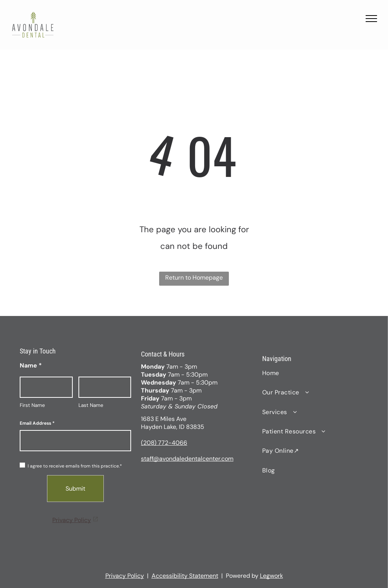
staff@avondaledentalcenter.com (187, 459)
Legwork (271, 576)
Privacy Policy (72, 520)
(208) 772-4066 (164, 443)
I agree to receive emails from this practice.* (71, 466)
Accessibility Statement (185, 576)
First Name (32, 405)
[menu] (371, 19)
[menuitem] (315, 373)
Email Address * (37, 423)
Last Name (91, 405)
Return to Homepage (194, 278)
